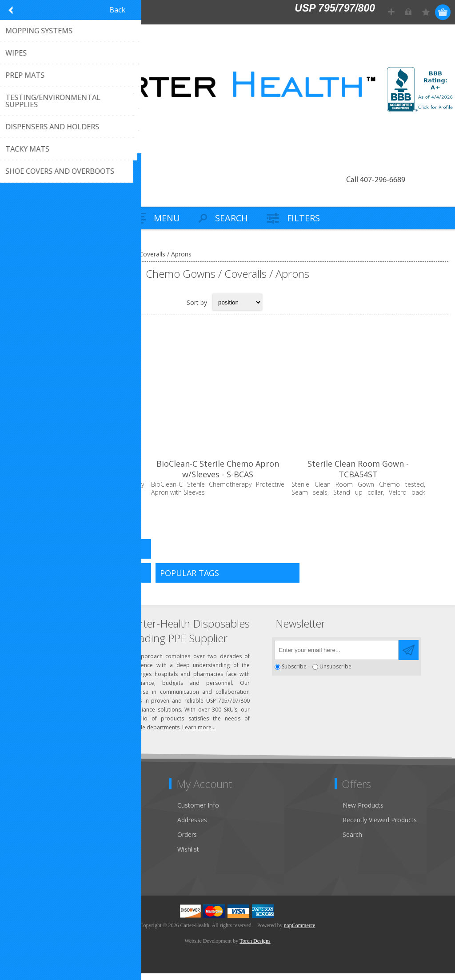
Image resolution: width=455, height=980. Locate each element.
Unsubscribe (335, 673)
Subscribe (294, 673)
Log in (409, 12)
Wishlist (188, 856)
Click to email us (49, 666)
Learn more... (199, 734)
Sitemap (24, 856)
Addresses (192, 826)
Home (18, 254)
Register (392, 12)
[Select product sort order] (237, 302)
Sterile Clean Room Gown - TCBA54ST (375, 476)
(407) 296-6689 (48, 651)
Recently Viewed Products (380, 826)
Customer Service (38, 826)
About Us (26, 841)
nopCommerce (300, 932)
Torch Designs (255, 948)
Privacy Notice (33, 870)
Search (352, 841)
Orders (187, 841)
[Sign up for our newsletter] (337, 657)
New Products (363, 812)
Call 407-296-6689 (376, 180)
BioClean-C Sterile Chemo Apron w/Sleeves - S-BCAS (227, 476)
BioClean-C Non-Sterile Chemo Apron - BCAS (80, 476)
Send (409, 657)
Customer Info (198, 812)
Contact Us (28, 812)
